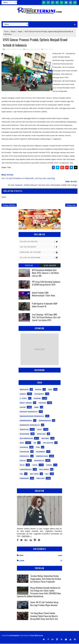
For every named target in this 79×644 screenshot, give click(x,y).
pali (47, 474)
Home (6, 31)
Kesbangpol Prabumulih (30, 425)
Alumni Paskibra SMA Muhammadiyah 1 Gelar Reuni (44, 294)
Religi (22, 465)
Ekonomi (37, 399)
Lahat (40, 430)
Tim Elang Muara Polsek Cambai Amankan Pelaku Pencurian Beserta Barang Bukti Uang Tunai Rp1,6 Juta (44, 616)
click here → (27, 536)
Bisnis (13, 31)
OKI (35, 443)
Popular (29, 266)
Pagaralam (24, 452)
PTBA (38, 448)
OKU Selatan (48, 443)
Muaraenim (25, 434)
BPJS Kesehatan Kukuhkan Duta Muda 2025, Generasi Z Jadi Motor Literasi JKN (45, 273)
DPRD (50, 390)
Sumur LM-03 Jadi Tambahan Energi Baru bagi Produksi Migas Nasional (44, 604)
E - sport (23, 399)
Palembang (41, 452)
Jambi (36, 408)
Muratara (41, 434)
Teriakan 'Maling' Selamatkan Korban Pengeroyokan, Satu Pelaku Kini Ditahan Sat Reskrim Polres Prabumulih (46, 579)
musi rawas (44, 470)
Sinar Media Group (37, 636)
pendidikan (24, 479)
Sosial (35, 465)
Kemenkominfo (26, 421)
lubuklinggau (26, 470)
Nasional (45, 439)
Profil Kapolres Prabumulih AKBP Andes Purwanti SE (45, 305)
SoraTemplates (14, 636)
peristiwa (41, 479)
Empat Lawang (26, 403)
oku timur (34, 474)
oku (21, 474)
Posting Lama (71, 205)
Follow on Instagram (40, 258)
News (20, 31)
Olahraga (24, 448)
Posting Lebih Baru (9, 205)
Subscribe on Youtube (40, 253)
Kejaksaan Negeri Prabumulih (32, 416)
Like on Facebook (40, 247)
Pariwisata (24, 456)
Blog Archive (50, 266)
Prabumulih (39, 461)
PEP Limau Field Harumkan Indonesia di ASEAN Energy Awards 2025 (46, 284)
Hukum (23, 408)
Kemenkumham (45, 421)
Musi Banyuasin (26, 439)
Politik (23, 461)
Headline (42, 403)
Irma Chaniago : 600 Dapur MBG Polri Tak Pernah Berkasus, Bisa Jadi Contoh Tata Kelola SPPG (46, 318)
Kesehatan (24, 430)
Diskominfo (39, 394)
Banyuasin (24, 390)
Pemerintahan (42, 456)
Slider (22, 561)
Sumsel (49, 465)
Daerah (23, 394)
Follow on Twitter (40, 242)
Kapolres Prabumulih (29, 412)
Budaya (38, 390)
